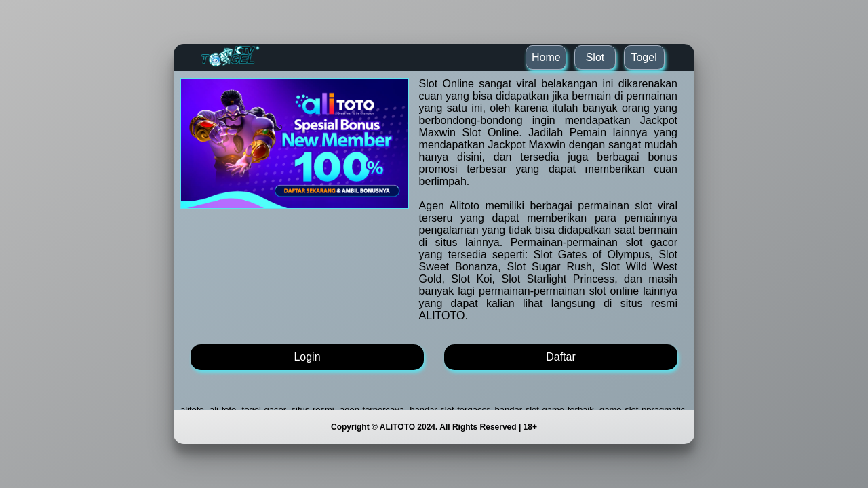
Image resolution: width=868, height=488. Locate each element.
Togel (644, 57)
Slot (595, 57)
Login (307, 357)
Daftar (561, 357)
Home (546, 57)
